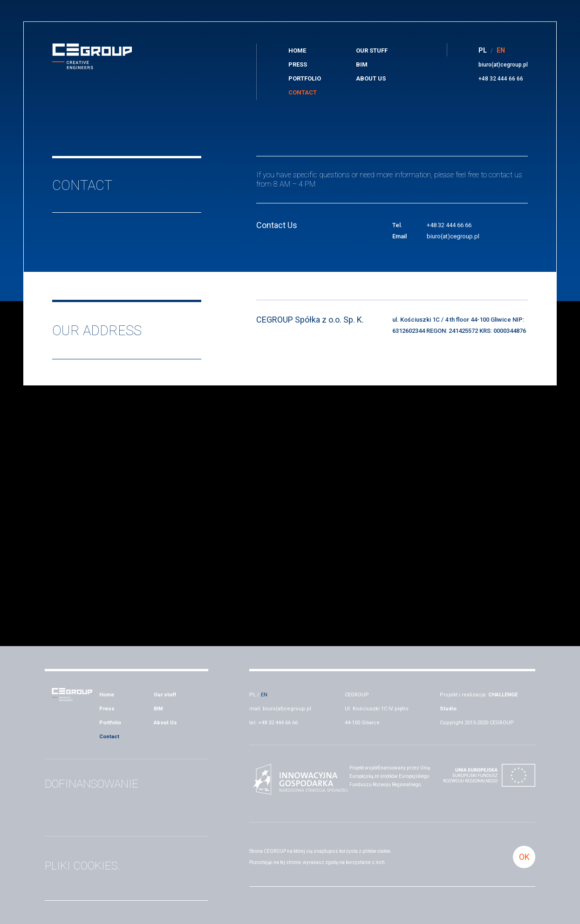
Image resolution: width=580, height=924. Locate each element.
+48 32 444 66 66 (501, 79)
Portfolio (305, 78)
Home (297, 51)
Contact (303, 92)
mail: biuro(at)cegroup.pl (280, 709)
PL (252, 695)
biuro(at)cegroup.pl (503, 65)
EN (264, 695)
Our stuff (372, 51)
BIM (362, 64)
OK (524, 857)
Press (298, 64)
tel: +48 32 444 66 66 (273, 723)
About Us (371, 78)
